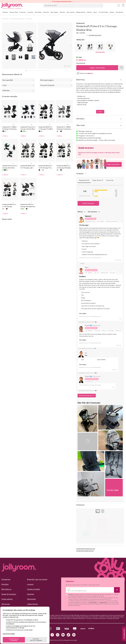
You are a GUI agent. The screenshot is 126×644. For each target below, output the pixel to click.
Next (71, 46)
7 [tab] (38, 71)
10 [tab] (44, 71)
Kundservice (6, 579)
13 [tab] (50, 71)
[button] (118, 7)
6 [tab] (36, 71)
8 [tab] (40, 71)
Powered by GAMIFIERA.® (84, 498)
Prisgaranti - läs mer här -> (87, 136)
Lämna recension (88, 203)
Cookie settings (7, 599)
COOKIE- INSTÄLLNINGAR (38, 637)
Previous (4, 46)
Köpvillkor (5, 584)
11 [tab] (46, 71)
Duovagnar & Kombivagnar (17, 19)
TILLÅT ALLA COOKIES (15, 637)
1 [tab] (26, 71)
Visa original (83, 313)
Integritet (31, 594)
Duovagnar (29, 19)
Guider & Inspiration (9, 594)
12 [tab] (48, 71)
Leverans (30, 584)
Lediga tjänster (32, 604)
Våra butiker (31, 599)
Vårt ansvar (6, 604)
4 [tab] (32, 71)
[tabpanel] (19, 46)
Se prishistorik (81, 63)
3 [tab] (30, 71)
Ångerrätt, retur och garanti (37, 579)
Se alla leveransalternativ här (85, 551)
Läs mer (100, 112)
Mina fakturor (6, 589)
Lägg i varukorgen (97, 68)
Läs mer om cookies (10, 631)
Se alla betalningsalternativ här (86, 549)
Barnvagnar (5, 19)
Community (110, 180)
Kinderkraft (80, 23)
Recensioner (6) (84, 180)
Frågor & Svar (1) (98, 180)
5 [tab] (34, 71)
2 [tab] (28, 71)
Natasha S (88, 216)
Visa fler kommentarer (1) (87, 396)
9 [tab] (42, 71)
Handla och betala (33, 589)
